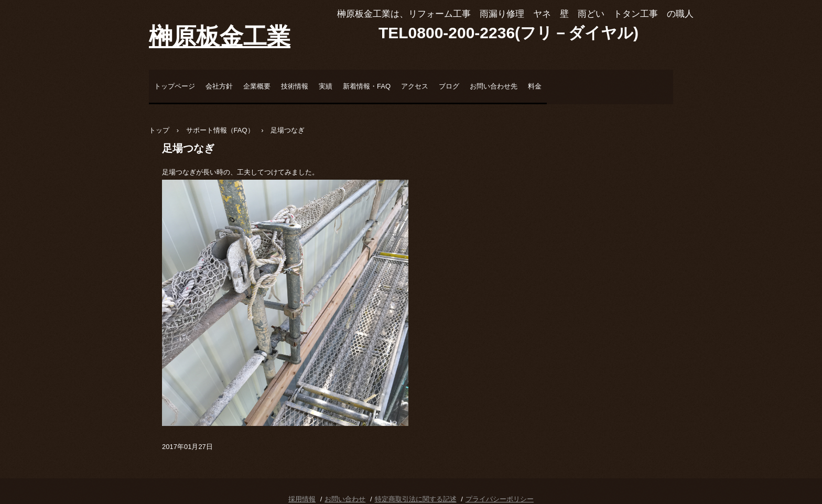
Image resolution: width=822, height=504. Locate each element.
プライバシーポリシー (500, 499)
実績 (326, 86)
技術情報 (295, 86)
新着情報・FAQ (367, 86)
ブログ (449, 86)
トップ (159, 130)
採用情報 (302, 499)
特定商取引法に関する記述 (416, 499)
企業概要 (257, 86)
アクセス (415, 86)
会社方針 (219, 86)
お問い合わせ (345, 499)
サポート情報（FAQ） (220, 130)
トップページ (175, 86)
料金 (535, 86)
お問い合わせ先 (494, 86)
